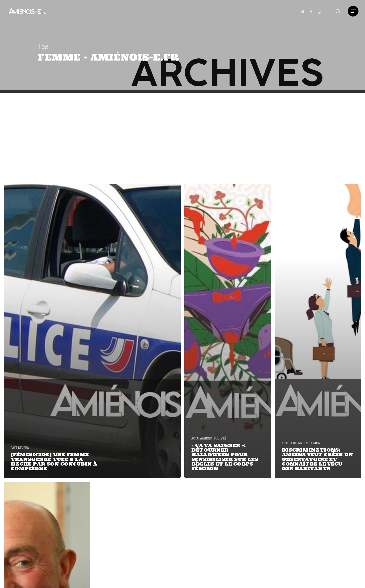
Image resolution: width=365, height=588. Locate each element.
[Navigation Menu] (353, 11)
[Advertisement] (182, 128)
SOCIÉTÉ (220, 438)
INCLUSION (312, 443)
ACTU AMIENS (202, 438)
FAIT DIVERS (20, 448)
